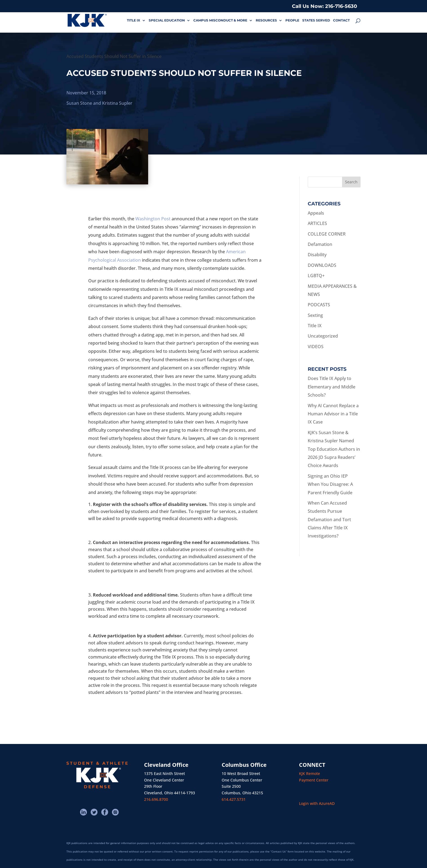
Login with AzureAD (317, 803)
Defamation (320, 244)
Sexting (315, 315)
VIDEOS (316, 347)
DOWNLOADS (322, 265)
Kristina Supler (117, 103)
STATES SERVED (316, 20)
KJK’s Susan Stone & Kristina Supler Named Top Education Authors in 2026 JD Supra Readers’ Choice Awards (334, 449)
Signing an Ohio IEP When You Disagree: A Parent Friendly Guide (330, 484)
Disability (317, 255)
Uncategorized (323, 336)
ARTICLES (317, 223)
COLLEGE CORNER (327, 234)
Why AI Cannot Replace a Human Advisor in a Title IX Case (333, 414)
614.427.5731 (234, 799)
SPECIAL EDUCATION (167, 20)
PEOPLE (292, 20)
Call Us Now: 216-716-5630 (324, 6)
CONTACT (341, 20)
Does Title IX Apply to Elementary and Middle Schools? (332, 387)
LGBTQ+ (316, 276)
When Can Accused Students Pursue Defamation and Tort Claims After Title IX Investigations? (329, 520)
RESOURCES (266, 20)
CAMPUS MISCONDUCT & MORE (220, 20)
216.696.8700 (156, 799)
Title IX (315, 326)
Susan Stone (79, 103)
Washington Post (153, 219)
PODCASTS (319, 305)
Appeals (316, 213)
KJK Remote (309, 773)
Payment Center (314, 780)
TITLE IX (134, 20)
